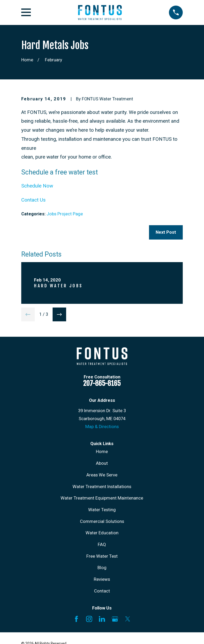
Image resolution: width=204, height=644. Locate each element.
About (102, 463)
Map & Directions (102, 427)
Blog (102, 568)
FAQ (102, 545)
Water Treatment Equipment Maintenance (102, 498)
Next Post (166, 232)
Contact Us (33, 200)
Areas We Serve (102, 475)
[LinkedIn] (102, 619)
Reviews (102, 579)
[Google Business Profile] (115, 619)
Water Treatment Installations (102, 487)
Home (102, 452)
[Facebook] (76, 619)
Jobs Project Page (65, 214)
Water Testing (102, 510)
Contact (102, 591)
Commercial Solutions (102, 521)
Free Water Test (102, 556)
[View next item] (59, 314)
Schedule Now (37, 186)
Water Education (102, 533)
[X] (128, 619)
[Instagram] (89, 619)
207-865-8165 (102, 383)
